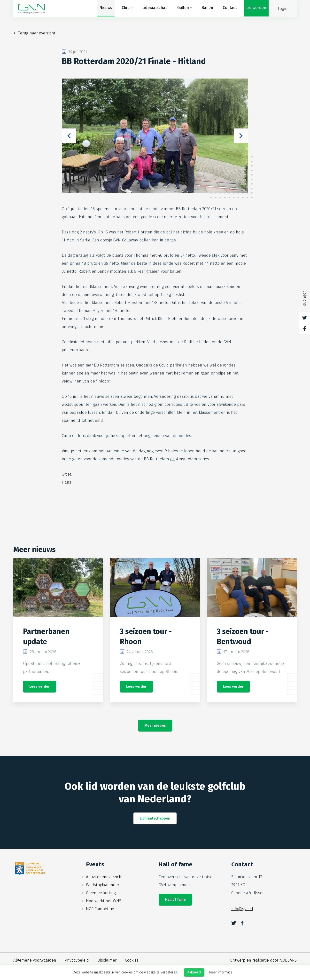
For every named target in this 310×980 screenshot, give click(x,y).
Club (126, 9)
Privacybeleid (77, 960)
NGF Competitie (100, 909)
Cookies (132, 960)
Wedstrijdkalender (103, 885)
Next (241, 136)
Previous (69, 136)
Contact (230, 9)
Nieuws (106, 9)
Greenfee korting (101, 893)
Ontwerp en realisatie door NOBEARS (263, 960)
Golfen (183, 9)
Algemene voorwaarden (35, 960)
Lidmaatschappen (155, 818)
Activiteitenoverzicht (104, 877)
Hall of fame (175, 900)
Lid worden (256, 9)
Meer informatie (221, 972)
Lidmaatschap (155, 9)
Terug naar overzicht (37, 33)
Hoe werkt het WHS (104, 901)
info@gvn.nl (242, 909)
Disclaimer (107, 960)
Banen (207, 9)
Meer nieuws (155, 725)
